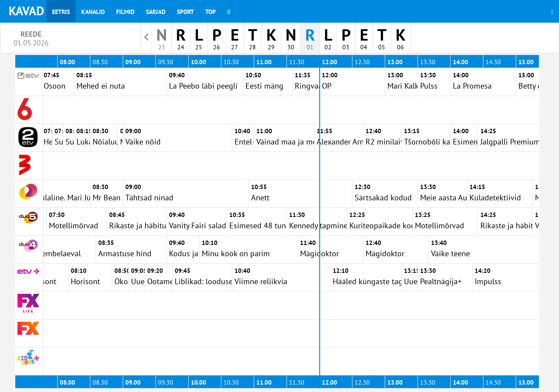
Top (210, 12)
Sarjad (156, 12)
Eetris (61, 12)
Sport (185, 12)
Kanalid (93, 12)
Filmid (125, 12)
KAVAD (26, 11)
